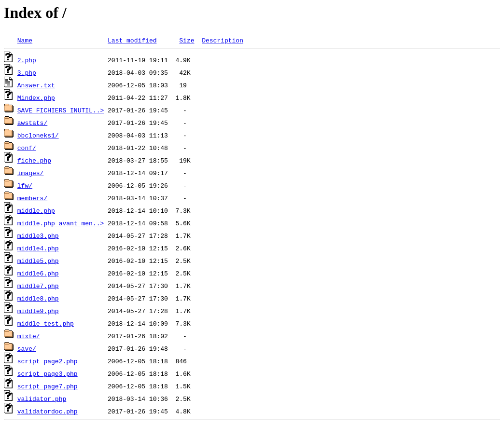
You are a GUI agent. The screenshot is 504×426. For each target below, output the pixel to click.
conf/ (27, 148)
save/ (27, 348)
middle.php (36, 210)
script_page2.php (48, 361)
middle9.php (38, 311)
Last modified (132, 40)
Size (187, 40)
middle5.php (38, 261)
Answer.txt (36, 85)
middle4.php (38, 248)
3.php (27, 72)
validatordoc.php (48, 411)
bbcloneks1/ (38, 135)
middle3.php (38, 235)
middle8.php (38, 298)
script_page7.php (48, 386)
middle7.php (38, 286)
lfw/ (25, 185)
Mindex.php (36, 97)
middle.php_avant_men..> (61, 223)
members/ (32, 198)
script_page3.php (48, 373)
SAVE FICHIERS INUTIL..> (61, 110)
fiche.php (34, 160)
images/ (31, 173)
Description (223, 40)
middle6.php (38, 273)
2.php (27, 60)
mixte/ (29, 336)
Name (25, 40)
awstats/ (32, 123)
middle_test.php (46, 323)
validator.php (42, 399)
